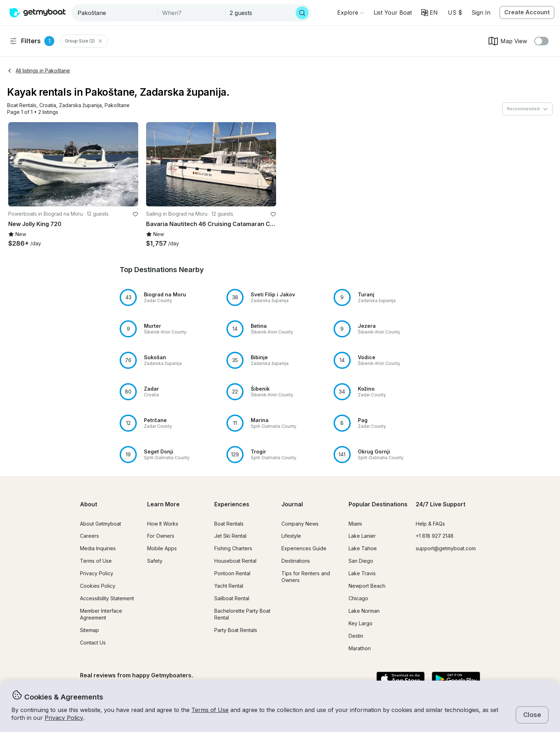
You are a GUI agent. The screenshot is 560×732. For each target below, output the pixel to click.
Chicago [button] (358, 598)
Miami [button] (355, 524)
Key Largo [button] (361, 623)
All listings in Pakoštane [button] (39, 71)
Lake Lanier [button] (362, 536)
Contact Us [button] (93, 643)
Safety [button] (155, 561)
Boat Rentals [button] (229, 524)
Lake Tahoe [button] (363, 548)
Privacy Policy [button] (64, 718)
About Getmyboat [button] (101, 524)
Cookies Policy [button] (98, 586)
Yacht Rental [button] (229, 586)
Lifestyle (291, 536)
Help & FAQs (430, 524)
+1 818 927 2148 (435, 536)
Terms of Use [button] (210, 710)
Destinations (296, 561)
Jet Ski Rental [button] (230, 536)
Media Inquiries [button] (98, 548)
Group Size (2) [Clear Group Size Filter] (84, 41)
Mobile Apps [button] (162, 548)
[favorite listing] (135, 214)
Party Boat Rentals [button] (236, 630)
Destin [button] (356, 636)
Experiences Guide (304, 548)
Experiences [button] (232, 504)
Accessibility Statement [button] (107, 598)
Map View (507, 41)
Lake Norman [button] (364, 611)
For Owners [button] (161, 536)
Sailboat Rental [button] (232, 598)
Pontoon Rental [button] (232, 573)
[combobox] (115, 13)
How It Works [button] (163, 524)
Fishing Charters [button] (233, 548)
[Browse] (350, 12)
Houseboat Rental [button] (235, 561)
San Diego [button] (361, 561)
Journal (292, 504)
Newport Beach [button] (367, 586)
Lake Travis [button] (362, 573)
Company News (300, 524)
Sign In (481, 12)
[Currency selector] (455, 12)
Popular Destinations (378, 504)
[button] (393, 12)
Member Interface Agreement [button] (101, 614)
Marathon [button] (360, 648)
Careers (89, 536)
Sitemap (89, 630)
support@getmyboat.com (446, 548)
